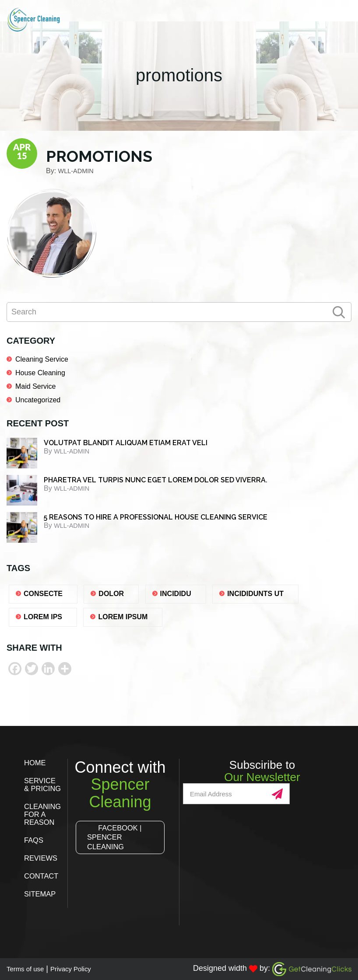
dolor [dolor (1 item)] (111, 594)
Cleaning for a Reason (44, 814)
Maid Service (35, 386)
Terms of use (29, 969)
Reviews (42, 858)
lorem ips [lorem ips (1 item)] (43, 617)
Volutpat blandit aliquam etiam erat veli (126, 443)
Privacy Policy (83, 969)
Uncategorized (38, 400)
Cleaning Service (42, 359)
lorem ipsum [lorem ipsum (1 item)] (123, 617)
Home (36, 763)
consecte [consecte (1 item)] (43, 594)
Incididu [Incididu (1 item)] (176, 594)
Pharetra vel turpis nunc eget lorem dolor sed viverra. (156, 480)
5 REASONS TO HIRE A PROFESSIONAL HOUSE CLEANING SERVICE (156, 517)
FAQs (35, 840)
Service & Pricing (44, 785)
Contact (43, 876)
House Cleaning (40, 373)
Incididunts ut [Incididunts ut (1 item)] (255, 594)
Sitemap (41, 894)
